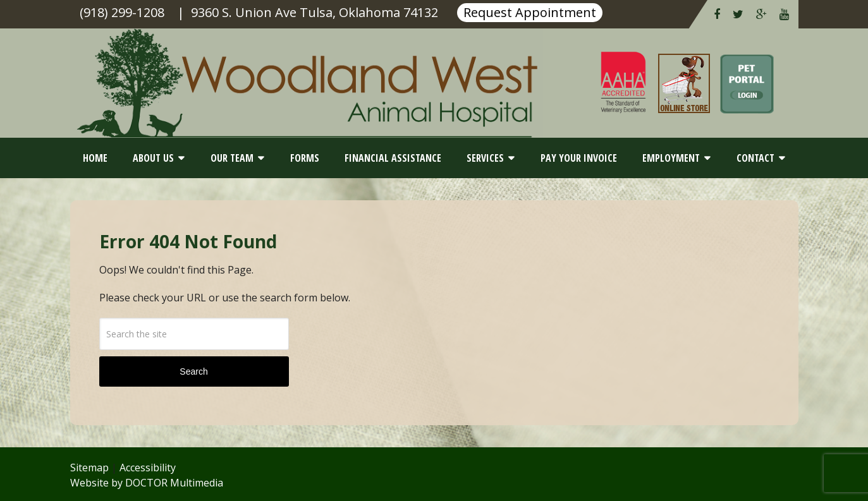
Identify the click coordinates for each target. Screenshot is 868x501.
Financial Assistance (393, 158)
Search (193, 371)
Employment (671, 158)
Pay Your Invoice (579, 158)
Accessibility (148, 468)
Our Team (232, 158)
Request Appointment (530, 12)
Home (95, 158)
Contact (755, 158)
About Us (153, 158)
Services (485, 158)
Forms (305, 158)
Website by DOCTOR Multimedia (147, 483)
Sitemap (89, 468)
